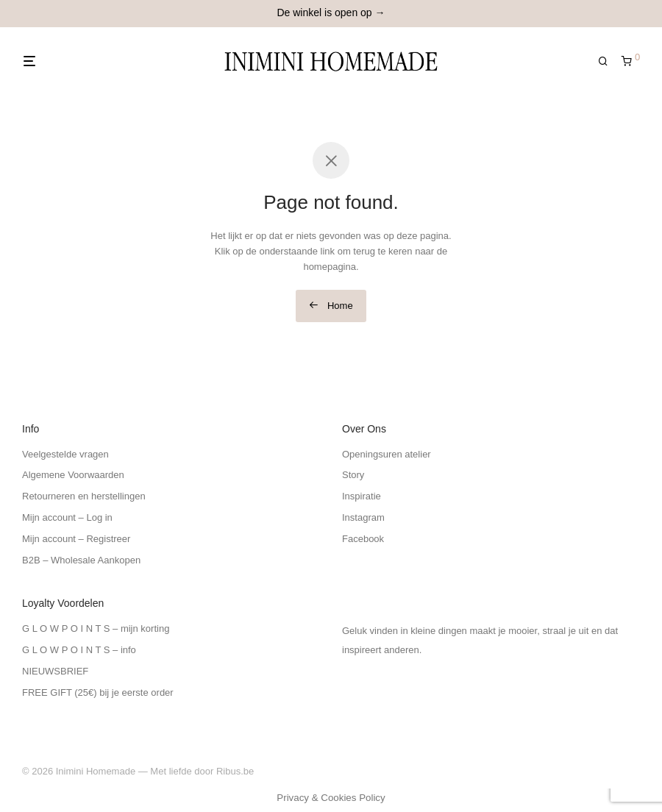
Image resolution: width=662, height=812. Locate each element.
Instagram (363, 517)
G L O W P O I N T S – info (79, 650)
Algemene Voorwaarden (73, 475)
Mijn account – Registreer (76, 539)
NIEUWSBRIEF (55, 671)
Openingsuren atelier (387, 454)
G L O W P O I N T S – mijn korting (96, 628)
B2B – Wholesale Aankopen (81, 560)
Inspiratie (362, 496)
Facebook (363, 539)
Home (331, 306)
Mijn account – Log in (67, 517)
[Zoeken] (608, 61)
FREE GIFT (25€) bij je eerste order (98, 692)
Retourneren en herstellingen (84, 496)
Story (353, 475)
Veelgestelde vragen (65, 454)
